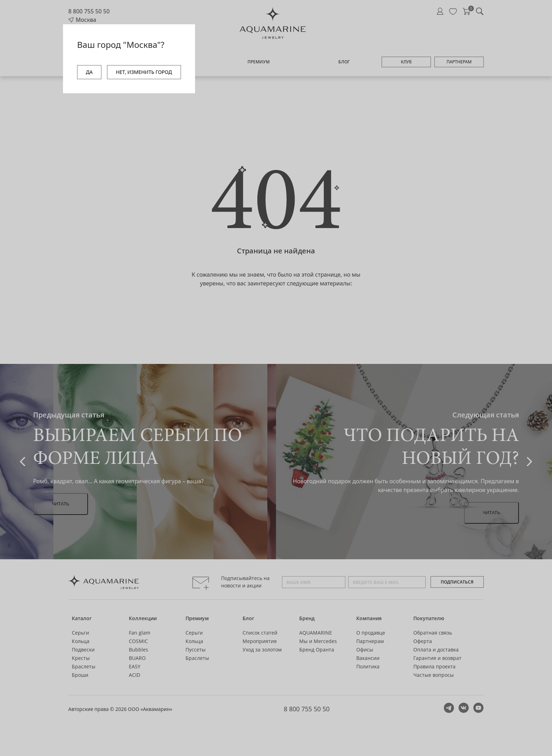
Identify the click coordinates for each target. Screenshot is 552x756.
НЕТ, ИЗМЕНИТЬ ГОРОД (144, 72)
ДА (89, 72)
